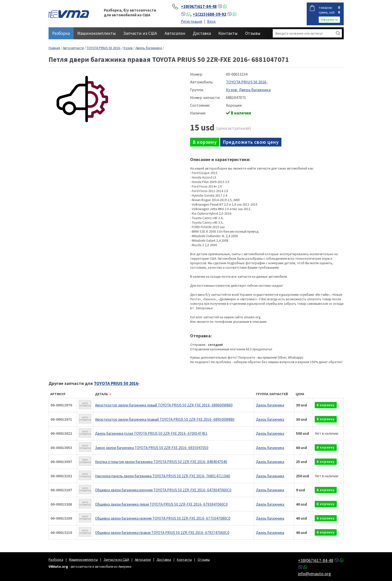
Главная (54, 48)
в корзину (205, 142)
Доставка (202, 33)
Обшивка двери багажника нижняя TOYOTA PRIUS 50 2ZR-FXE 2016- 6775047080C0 (163, 518)
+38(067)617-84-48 (199, 7)
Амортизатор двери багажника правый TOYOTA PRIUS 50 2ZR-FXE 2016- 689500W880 (165, 419)
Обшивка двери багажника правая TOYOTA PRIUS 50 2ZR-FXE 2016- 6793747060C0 (162, 533)
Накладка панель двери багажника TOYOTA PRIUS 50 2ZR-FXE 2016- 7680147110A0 (163, 476)
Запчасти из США (140, 33)
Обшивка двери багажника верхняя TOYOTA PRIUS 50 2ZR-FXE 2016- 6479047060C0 (163, 490)
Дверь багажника (149, 48)
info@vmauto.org (314, 574)
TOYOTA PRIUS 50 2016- (104, 48)
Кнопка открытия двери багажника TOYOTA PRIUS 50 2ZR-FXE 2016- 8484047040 (161, 462)
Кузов (128, 48)
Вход (211, 21)
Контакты (228, 33)
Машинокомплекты (97, 33)
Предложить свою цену (251, 142)
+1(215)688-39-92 (209, 14)
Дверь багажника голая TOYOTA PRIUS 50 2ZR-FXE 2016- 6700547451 (151, 433)
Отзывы (253, 33)
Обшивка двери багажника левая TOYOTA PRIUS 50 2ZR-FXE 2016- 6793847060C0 (161, 504)
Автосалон (175, 33)
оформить (329, 19)
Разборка (61, 33)
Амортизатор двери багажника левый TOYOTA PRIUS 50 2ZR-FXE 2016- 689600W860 (164, 405)
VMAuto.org (69, 14)
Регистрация (191, 21)
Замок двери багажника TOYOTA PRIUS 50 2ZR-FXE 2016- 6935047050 (152, 448)
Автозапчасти (73, 48)
